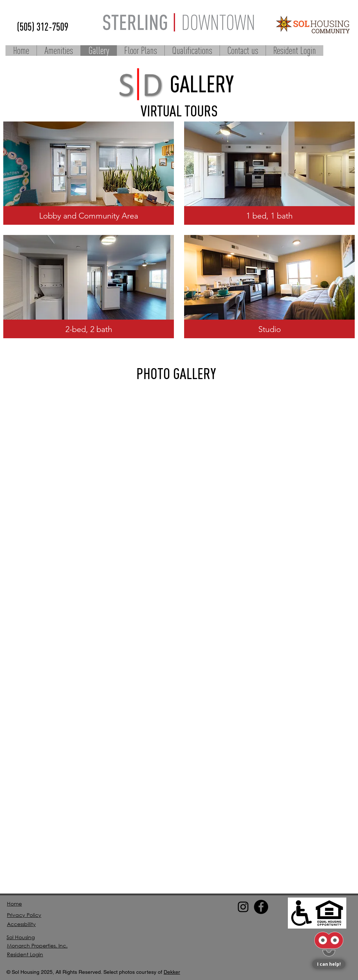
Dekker (172, 972)
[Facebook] (261, 907)
